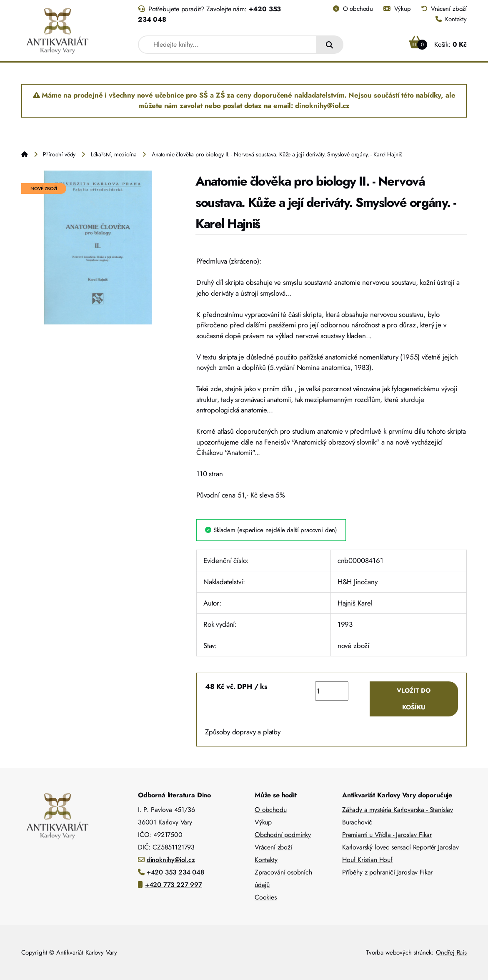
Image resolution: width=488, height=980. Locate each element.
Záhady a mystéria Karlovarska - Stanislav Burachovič (398, 816)
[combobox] (227, 45)
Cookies (266, 897)
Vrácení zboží (444, 9)
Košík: (438, 44)
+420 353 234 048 (175, 872)
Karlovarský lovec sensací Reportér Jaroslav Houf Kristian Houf (400, 853)
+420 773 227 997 (174, 885)
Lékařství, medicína (114, 154)
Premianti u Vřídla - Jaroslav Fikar (387, 835)
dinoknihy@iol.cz (171, 860)
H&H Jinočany (358, 582)
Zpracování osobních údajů (283, 878)
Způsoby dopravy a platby (243, 732)
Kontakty (451, 19)
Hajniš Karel (355, 603)
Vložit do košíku (414, 699)
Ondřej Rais (451, 952)
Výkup (397, 9)
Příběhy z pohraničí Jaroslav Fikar (387, 872)
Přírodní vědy (59, 154)
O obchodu (353, 9)
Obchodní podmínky (283, 835)
